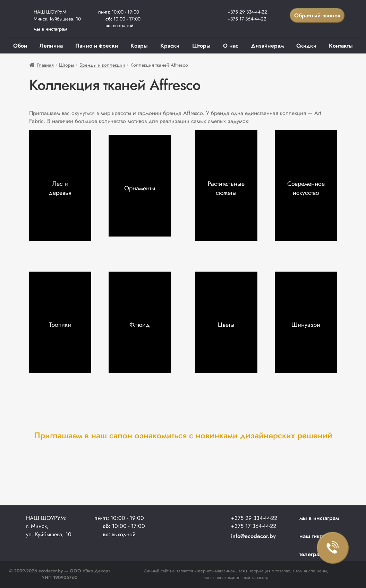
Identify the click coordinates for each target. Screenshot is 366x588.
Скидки (306, 46)
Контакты (341, 46)
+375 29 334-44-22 (247, 12)
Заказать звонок (333, 548)
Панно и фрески (97, 46)
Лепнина (51, 46)
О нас (231, 46)
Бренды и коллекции (102, 65)
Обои (20, 46)
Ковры (139, 46)
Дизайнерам (267, 46)
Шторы (201, 46)
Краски (170, 46)
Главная (45, 65)
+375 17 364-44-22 (247, 19)
